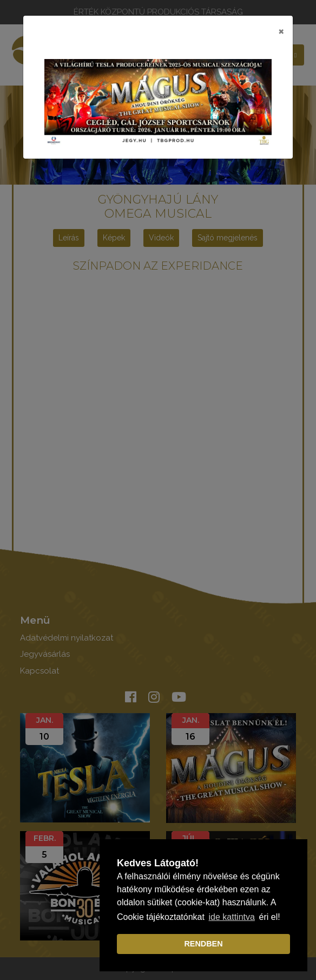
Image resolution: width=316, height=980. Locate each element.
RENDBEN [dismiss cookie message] (203, 944)
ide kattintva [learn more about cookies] (232, 917)
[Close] (281, 31)
